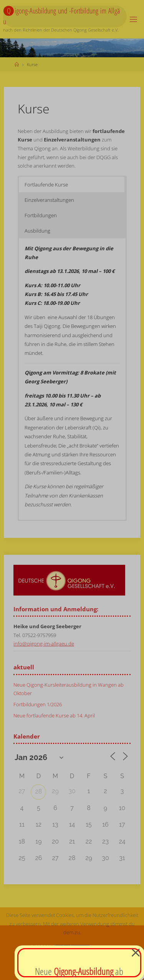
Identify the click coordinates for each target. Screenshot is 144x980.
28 (39, 791)
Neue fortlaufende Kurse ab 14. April (54, 716)
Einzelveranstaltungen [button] (49, 200)
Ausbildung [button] (37, 231)
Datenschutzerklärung (72, 971)
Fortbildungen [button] (41, 215)
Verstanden (72, 953)
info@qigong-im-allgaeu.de (44, 644)
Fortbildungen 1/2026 (38, 705)
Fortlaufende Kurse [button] (46, 185)
